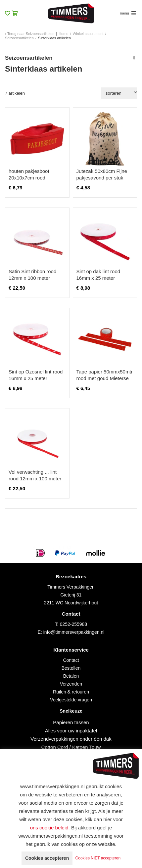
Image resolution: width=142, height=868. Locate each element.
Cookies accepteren (47, 858)
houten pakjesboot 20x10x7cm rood (29, 174)
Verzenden (71, 684)
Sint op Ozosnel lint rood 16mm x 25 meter (36, 375)
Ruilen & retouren (71, 692)
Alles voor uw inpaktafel (71, 731)
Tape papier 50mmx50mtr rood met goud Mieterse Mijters (105, 378)
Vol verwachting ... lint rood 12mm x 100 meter (35, 475)
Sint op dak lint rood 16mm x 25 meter (98, 275)
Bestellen (71, 668)
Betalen (71, 676)
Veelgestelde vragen (71, 700)
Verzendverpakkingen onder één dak (71, 739)
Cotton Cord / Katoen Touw (71, 747)
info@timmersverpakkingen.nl (74, 632)
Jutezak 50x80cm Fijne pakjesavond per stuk (102, 174)
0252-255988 (74, 624)
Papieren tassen (71, 722)
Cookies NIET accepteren (98, 858)
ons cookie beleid (49, 828)
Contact (71, 660)
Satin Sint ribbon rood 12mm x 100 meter (32, 275)
